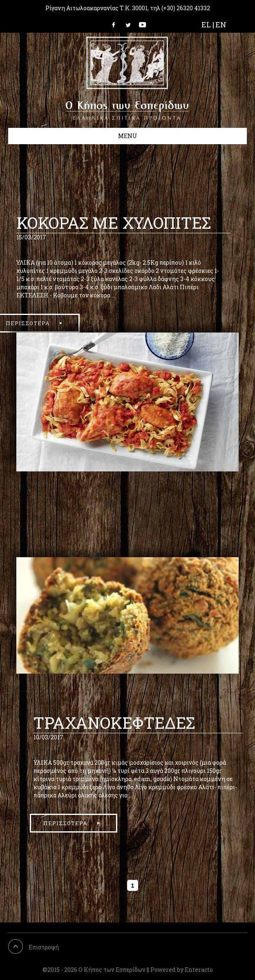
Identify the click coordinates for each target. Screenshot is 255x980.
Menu (128, 136)
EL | (208, 25)
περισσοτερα (65, 823)
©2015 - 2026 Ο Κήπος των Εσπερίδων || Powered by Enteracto (128, 970)
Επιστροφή (44, 947)
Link (116, 25)
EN (221, 25)
